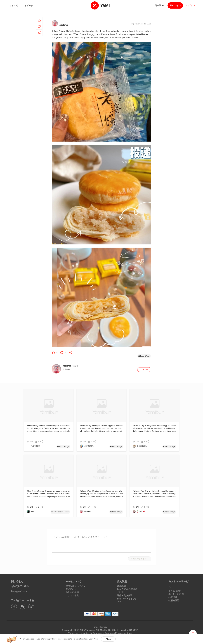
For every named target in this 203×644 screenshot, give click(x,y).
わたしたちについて (76, 586)
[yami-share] (39, 30)
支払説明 (121, 586)
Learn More (94, 639)
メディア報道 (72, 595)
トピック (29, 5)
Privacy (104, 627)
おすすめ (14, 5)
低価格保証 (174, 600)
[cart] (193, 634)
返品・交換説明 (125, 595)
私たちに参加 (72, 592)
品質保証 (173, 597)
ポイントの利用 (176, 594)
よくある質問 (175, 591)
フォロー (144, 369)
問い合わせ (71, 589)
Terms (96, 627)
